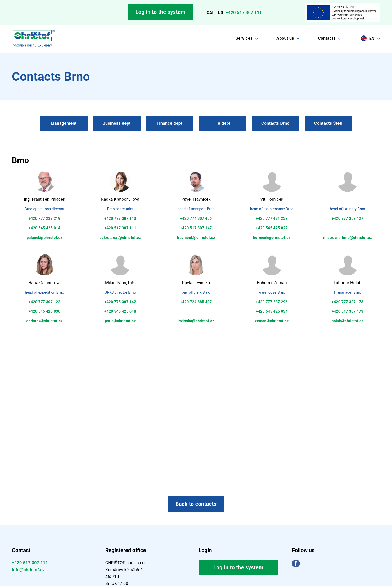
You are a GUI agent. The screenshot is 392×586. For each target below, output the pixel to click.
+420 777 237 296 (272, 302)
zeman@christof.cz (272, 321)
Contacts (327, 38)
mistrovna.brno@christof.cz (348, 238)
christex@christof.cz (45, 321)
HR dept (223, 123)
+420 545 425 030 (44, 311)
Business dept (116, 123)
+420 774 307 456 (196, 218)
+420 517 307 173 (348, 311)
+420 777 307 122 (44, 302)
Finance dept (170, 123)
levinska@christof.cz (196, 321)
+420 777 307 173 (348, 302)
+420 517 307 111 (244, 13)
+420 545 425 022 (272, 228)
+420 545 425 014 (44, 228)
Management (64, 123)
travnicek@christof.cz (196, 238)
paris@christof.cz (120, 321)
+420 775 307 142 (120, 302)
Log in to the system (161, 12)
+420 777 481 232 (272, 218)
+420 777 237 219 (44, 218)
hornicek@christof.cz (272, 238)
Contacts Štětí (328, 123)
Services (244, 38)
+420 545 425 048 (120, 311)
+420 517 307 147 (196, 228)
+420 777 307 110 (120, 218)
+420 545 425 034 (272, 311)
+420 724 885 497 (196, 302)
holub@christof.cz (348, 321)
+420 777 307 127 (348, 218)
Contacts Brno (275, 123)
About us (285, 38)
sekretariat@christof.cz (120, 238)
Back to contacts (196, 504)
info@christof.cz (28, 570)
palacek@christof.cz (45, 238)
